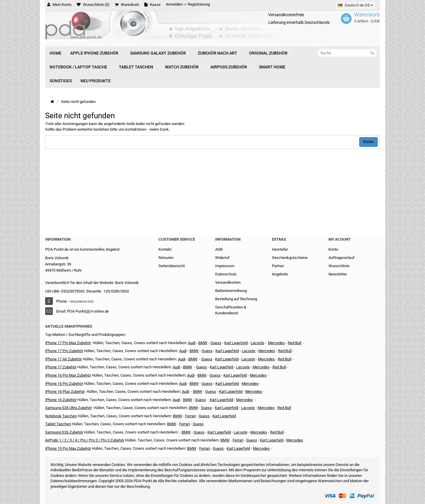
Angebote (280, 274)
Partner (278, 266)
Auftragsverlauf (341, 258)
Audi (182, 359)
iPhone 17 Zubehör (61, 367)
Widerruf (222, 258)
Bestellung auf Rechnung (236, 299)
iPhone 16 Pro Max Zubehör (68, 375)
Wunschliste (339, 266)
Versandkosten (228, 282)
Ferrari (205, 448)
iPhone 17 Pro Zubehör (64, 351)
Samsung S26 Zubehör (64, 432)
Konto (333, 249)
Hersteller (280, 249)
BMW (188, 367)
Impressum (225, 266)
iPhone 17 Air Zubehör (63, 359)
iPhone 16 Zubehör (61, 400)
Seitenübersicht (172, 266)
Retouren (166, 258)
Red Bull (295, 343)
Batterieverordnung (231, 291)
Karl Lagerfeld (236, 343)
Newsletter (338, 274)
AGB (219, 249)
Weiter (368, 142)
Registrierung (199, 4)
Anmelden (174, 4)
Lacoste (248, 408)
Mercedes (276, 343)
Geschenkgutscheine (290, 258)
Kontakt (165, 249)
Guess (216, 343)
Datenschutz (226, 274)
